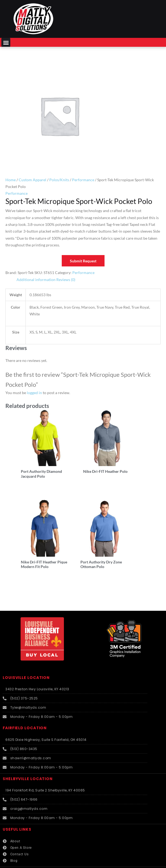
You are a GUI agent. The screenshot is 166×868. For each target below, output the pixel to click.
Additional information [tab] (36, 280)
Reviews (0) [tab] (66, 280)
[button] (6, 42)
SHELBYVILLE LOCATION (28, 759)
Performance (83, 180)
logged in (34, 393)
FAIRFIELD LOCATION (25, 708)
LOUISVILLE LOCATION (26, 657)
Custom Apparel (32, 180)
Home (11, 180)
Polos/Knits (59, 180)
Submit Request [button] (83, 261)
